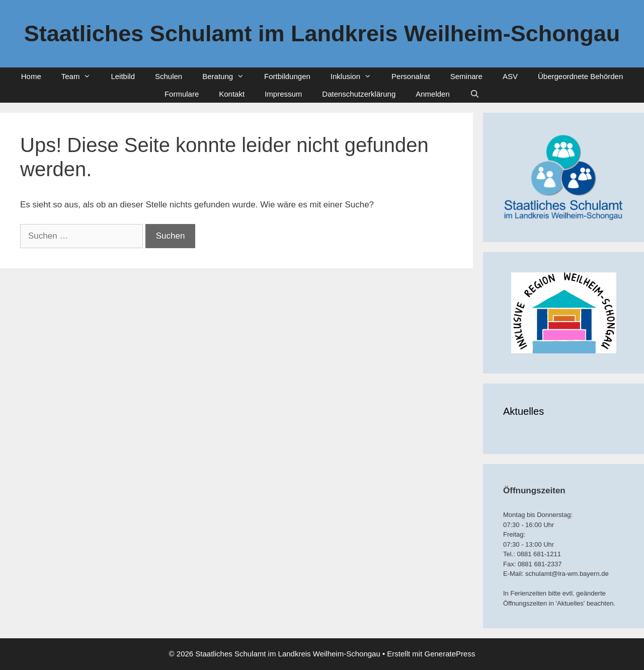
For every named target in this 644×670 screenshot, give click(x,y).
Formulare (182, 94)
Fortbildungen (287, 76)
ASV (510, 76)
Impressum (283, 94)
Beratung (228, 76)
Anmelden (433, 94)
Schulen (169, 76)
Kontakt (232, 94)
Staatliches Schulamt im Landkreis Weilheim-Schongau (322, 33)
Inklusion (356, 76)
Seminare (466, 76)
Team (81, 76)
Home (31, 76)
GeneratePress (450, 654)
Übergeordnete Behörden (580, 76)
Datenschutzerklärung (359, 94)
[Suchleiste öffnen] (475, 94)
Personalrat (411, 76)
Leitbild (123, 76)
